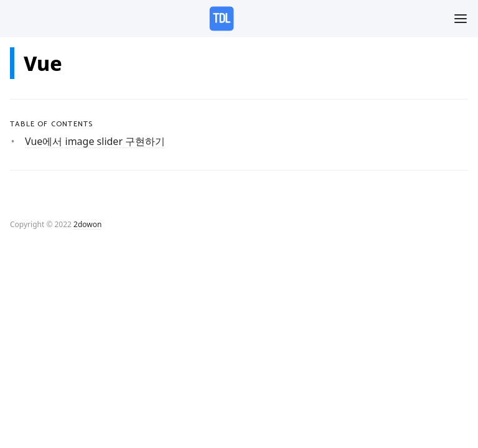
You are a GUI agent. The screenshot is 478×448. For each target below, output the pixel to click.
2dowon (87, 224)
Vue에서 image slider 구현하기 (95, 141)
